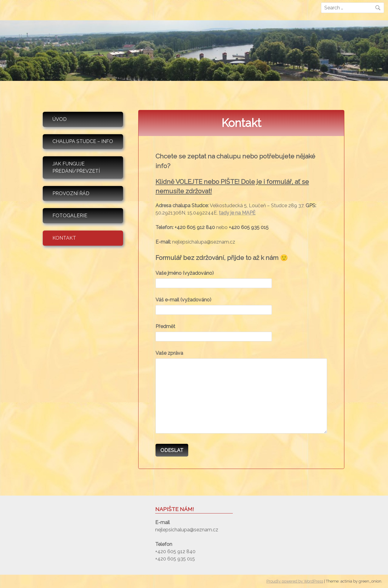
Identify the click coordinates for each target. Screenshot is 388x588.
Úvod (60, 119)
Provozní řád (71, 193)
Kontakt (64, 238)
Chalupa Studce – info (83, 141)
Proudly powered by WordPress (295, 581)
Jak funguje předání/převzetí (76, 167)
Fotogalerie (70, 216)
